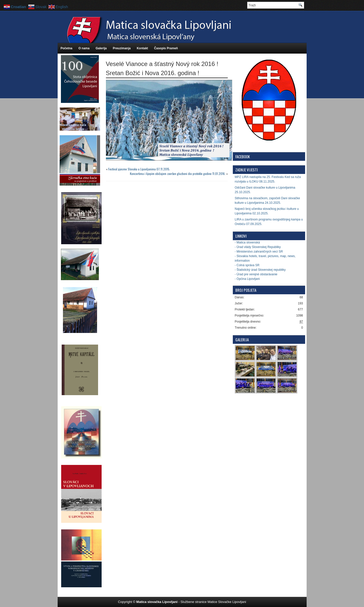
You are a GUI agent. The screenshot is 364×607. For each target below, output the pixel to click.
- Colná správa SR (247, 265)
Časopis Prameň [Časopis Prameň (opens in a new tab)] (166, 48)
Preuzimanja (122, 48)
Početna (67, 48)
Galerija (101, 48)
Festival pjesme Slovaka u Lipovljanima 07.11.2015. (139, 169)
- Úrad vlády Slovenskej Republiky (258, 247)
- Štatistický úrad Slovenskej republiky (260, 270)
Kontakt (142, 48)
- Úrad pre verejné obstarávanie (256, 274)
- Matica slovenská (247, 242)
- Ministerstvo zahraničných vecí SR (259, 252)
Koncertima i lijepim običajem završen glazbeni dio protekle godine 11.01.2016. (178, 174)
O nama (84, 48)
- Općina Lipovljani (247, 279)
